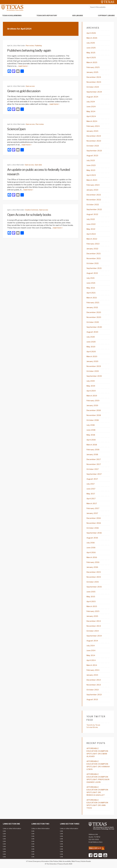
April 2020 (91, 352)
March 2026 (92, 38)
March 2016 (92, 557)
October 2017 (93, 469)
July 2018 (91, 425)
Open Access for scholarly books (29, 215)
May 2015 (91, 597)
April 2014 (91, 660)
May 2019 (91, 386)
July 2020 (91, 337)
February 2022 (93, 244)
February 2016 (93, 562)
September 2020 (94, 327)
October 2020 (93, 322)
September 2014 (94, 636)
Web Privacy (76, 861)
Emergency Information (41, 861)
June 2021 (91, 283)
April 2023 (91, 175)
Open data (38, 165)
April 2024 (91, 116)
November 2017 (94, 464)
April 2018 (91, 440)
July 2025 (91, 43)
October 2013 (93, 690)
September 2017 (94, 474)
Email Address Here (96, 842)
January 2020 (92, 361)
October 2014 (93, 631)
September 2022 (94, 209)
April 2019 (91, 391)
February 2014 (93, 670)
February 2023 (93, 185)
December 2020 (94, 312)
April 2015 (91, 601)
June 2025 (91, 48)
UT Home (29, 861)
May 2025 (91, 53)
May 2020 (91, 347)
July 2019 (91, 381)
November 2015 (94, 577)
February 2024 (93, 126)
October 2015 (93, 582)
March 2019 (92, 396)
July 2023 (91, 160)
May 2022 (91, 229)
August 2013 (92, 699)
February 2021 (93, 303)
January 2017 (92, 513)
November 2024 (94, 82)
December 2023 (94, 136)
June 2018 (91, 430)
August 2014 (92, 641)
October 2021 (93, 263)
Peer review (30, 46)
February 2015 (93, 611)
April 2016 (91, 552)
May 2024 (91, 111)
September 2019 (94, 376)
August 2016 (92, 538)
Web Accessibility (65, 861)
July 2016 (91, 543)
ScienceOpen (16, 129)
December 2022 (94, 195)
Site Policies (54, 861)
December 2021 (94, 254)
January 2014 (92, 675)
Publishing (38, 46)
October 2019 (93, 371)
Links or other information (12, 828)
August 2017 (92, 479)
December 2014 (94, 621)
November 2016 (94, 523)
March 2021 (92, 298)
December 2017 (94, 459)
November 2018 (94, 415)
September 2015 (94, 587)
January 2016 (92, 567)
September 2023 (94, 151)
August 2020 (92, 332)
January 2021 (92, 307)
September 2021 (94, 268)
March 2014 (92, 665)
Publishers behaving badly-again (29, 50)
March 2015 (92, 606)
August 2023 (92, 156)
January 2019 (92, 405)
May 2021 (91, 288)
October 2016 (93, 528)
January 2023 (92, 190)
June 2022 (91, 224)
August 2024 (92, 97)
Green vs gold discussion (24, 91)
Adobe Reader (86, 861)
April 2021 (91, 293)
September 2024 (94, 92)
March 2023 (92, 180)
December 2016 (94, 518)
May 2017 (91, 494)
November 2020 (94, 317)
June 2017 (91, 489)
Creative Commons (32, 210)
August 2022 (92, 214)
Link (4, 831)
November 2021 (94, 258)
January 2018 (92, 454)
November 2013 (94, 685)
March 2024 (92, 121)
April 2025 (91, 58)
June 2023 (91, 165)
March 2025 (92, 62)
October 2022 (93, 205)
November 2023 (94, 141)
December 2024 (94, 77)
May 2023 (91, 170)
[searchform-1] (103, 7)
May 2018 (91, 435)
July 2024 (91, 102)
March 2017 (92, 503)
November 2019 (94, 366)
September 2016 (94, 533)
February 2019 (93, 401)
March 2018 (92, 445)
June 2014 (91, 650)
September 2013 (94, 695)
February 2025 (93, 67)
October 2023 (93, 146)
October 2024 (93, 87)
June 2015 (91, 592)
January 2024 (92, 131)
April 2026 (91, 33)
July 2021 (91, 278)
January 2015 (92, 616)
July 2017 (91, 484)
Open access (30, 86)
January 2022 (92, 249)
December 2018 (94, 410)
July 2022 (91, 219)
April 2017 (91, 499)
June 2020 (91, 342)
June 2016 (91, 548)
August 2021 (92, 273)
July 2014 (91, 646)
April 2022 (91, 234)
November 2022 (94, 200)
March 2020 (92, 356)
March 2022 (92, 239)
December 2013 (94, 680)
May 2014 (91, 655)
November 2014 (94, 626)
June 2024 (91, 107)
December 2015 (94, 572)
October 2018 (93, 420)
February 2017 (93, 508)
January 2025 (92, 72)
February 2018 (93, 450)
